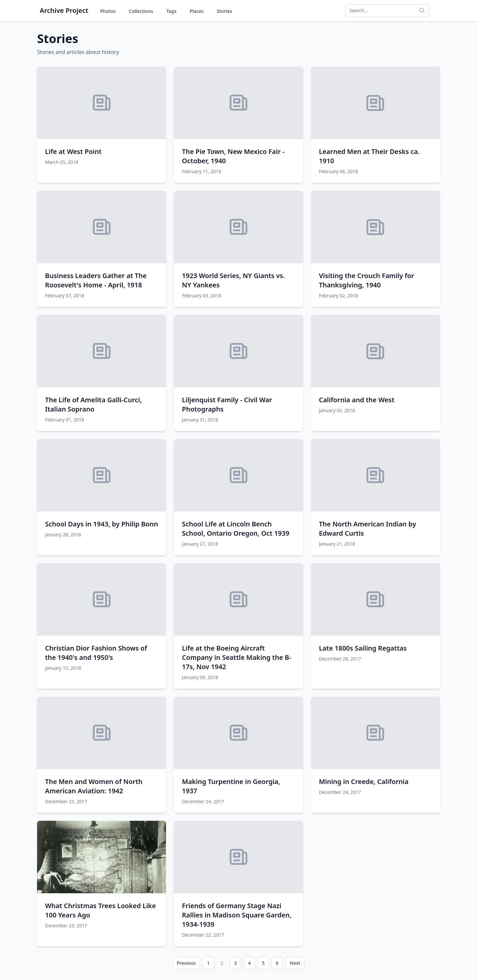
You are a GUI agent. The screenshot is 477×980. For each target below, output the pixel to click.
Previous (186, 963)
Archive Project (64, 10)
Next (295, 963)
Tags (171, 11)
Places (197, 11)
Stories (225, 11)
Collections (141, 11)
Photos (108, 11)
